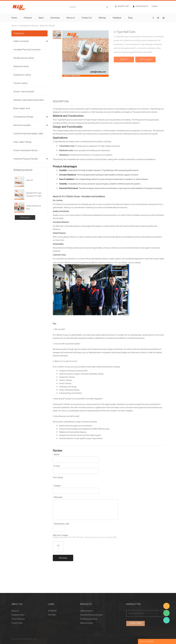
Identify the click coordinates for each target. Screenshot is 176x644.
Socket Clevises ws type (34, 207)
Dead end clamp (21, 66)
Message (58, 497)
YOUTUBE (52, 615)
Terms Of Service (18, 619)
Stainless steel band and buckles (29, 100)
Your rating (58, 478)
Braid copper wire (22, 108)
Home (14, 26)
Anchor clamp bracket (24, 92)
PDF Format (146, 59)
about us (71, 18)
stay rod (29, 180)
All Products (25, 217)
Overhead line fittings (28, 26)
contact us (87, 18)
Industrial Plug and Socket (26, 159)
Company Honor (18, 615)
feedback (117, 18)
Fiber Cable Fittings (23, 142)
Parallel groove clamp (24, 58)
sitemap (102, 18)
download (55, 18)
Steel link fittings (47, 26)
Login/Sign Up (142, 6)
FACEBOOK (52, 611)
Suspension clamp (22, 75)
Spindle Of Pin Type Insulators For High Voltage (34, 195)
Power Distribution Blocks (26, 150)
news (41, 18)
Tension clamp (20, 83)
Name (56, 455)
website (138, 263)
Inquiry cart (123, 6)
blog (130, 18)
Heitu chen (166, 620)
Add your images (85, 536)
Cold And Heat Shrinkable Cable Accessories (34, 134)
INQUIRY (124, 59)
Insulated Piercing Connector (27, 50)
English (155, 7)
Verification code (61, 524)
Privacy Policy (17, 623)
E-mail (56, 466)
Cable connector (21, 41)
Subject (57, 486)
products (28, 18)
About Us (15, 611)
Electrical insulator (22, 125)
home (14, 18)
